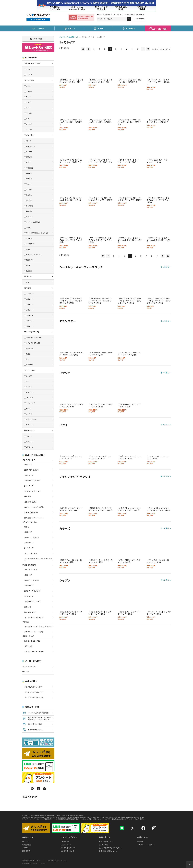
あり (27, 282)
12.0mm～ (29, 299)
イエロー (28, 129)
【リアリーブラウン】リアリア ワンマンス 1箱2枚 (101, 405)
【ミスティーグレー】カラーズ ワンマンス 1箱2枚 (100, 561)
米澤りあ (28, 271)
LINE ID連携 (26, 851)
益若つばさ (29, 206)
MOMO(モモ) (29, 244)
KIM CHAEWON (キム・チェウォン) (37, 233)
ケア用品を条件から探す (33, 687)
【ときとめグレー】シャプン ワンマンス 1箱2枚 (129, 613)
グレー (27, 97)
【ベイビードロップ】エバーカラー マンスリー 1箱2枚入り (100, 161)
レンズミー (29, 414)
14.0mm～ (29, 321)
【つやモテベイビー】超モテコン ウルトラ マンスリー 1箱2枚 (159, 240)
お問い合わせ (140, 14)
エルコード (29, 392)
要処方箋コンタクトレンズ (34, 518)
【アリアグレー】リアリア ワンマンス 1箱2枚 (129, 405)
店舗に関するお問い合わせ (108, 851)
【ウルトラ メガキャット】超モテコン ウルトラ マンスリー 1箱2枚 (158, 200)
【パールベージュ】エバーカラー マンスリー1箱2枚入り (130, 81)
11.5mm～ (29, 294)
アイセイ (28, 387)
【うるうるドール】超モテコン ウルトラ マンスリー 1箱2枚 (100, 199)
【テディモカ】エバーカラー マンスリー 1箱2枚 (158, 161)
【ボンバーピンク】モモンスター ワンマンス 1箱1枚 (129, 354)
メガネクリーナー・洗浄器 (34, 632)
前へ (88, 49)
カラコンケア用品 (31, 553)
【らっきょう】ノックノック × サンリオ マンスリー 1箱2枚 (159, 509)
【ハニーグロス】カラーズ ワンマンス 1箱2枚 (129, 561)
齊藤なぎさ (29, 260)
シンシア (28, 376)
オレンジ (28, 124)
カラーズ (65, 529)
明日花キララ (30, 146)
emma (27, 162)
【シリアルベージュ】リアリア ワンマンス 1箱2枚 (71, 405)
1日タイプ (28, 465)
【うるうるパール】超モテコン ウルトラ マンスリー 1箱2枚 (129, 199)
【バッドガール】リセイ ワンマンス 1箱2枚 (158, 457)
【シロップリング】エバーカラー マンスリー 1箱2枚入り (71, 161)
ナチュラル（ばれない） (33, 337)
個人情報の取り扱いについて (57, 860)
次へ (143, 49)
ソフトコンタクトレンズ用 (34, 692)
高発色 (27, 354)
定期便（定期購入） (31, 512)
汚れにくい (29, 442)
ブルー (27, 108)
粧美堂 (27, 408)
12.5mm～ (29, 304)
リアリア (65, 373)
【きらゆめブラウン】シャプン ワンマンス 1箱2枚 (71, 613)
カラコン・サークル (88, 37)
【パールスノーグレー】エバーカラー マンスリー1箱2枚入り (158, 82)
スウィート (29, 425)
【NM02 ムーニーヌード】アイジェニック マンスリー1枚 (71, 81)
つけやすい (29, 447)
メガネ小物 (28, 646)
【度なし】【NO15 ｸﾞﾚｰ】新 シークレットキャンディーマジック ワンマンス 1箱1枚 (159, 301)
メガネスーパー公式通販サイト (69, 37)
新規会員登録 (27, 845)
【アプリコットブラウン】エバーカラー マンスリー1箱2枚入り (129, 122)
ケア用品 (26, 622)
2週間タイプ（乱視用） (33, 481)
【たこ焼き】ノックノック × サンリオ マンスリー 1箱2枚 (129, 509)
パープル (28, 113)
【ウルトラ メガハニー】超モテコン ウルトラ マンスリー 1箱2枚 (71, 240)
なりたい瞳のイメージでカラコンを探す (38, 560)
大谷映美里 (29, 168)
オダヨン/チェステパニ (33, 255)
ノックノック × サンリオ (75, 477)
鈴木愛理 (28, 189)
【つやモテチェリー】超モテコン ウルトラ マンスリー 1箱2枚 (129, 240)
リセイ (63, 425)
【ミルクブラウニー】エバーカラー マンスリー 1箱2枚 (129, 161)
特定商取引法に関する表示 (31, 860)
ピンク (27, 118)
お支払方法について (67, 851)
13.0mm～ (29, 310)
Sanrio (27, 265)
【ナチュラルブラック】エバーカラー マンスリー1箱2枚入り (100, 122)
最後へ (148, 49)
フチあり (28, 75)
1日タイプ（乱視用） (32, 470)
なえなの (28, 195)
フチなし (28, 69)
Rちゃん (28, 141)
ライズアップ (30, 403)
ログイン (25, 842)
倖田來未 (28, 173)
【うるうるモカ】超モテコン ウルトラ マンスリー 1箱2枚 (71, 199)
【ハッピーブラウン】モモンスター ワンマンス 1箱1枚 (71, 354)
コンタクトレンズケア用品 (34, 507)
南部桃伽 (28, 200)
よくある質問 (103, 845)
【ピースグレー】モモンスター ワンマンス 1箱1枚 (101, 354)
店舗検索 (108, 14)
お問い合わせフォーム (106, 842)
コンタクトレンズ (29, 460)
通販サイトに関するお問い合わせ (110, 848)
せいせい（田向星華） (32, 222)
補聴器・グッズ (28, 636)
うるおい (28, 436)
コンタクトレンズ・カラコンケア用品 (38, 627)
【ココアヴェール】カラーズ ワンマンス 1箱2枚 (71, 561)
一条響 (27, 227)
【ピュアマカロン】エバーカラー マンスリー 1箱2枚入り (158, 121)
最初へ (83, 49)
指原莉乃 (28, 179)
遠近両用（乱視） (31, 502)
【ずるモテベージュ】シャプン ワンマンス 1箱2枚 (159, 613)
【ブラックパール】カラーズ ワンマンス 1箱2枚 (158, 561)
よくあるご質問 (128, 14)
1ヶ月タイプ (101, 37)
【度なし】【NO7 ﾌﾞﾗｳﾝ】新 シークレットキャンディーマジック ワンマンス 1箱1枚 (130, 301)
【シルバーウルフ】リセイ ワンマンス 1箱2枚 (71, 457)
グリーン (28, 102)
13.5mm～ (29, 315)
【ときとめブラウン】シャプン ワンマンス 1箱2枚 (100, 613)
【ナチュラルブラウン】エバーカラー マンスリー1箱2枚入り (71, 122)
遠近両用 (27, 496)
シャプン (65, 580)
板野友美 (28, 157)
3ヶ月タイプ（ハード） (33, 491)
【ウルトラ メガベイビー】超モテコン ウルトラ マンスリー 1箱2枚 (100, 240)
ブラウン (28, 86)
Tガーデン (28, 398)
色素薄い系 (29, 348)
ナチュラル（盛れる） (32, 343)
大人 (27, 359)
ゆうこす (28, 217)
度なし (27, 527)
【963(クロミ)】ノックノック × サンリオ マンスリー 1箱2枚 (100, 509)
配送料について (66, 845)
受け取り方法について (68, 848)
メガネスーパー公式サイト (146, 845)
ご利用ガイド (117, 14)
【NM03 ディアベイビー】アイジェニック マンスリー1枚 (100, 81)
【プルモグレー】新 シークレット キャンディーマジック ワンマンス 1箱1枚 (100, 301)
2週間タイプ (29, 475)
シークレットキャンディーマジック (81, 267)
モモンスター (68, 321)
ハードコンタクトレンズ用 (34, 698)
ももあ (27, 249)
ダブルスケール (30, 419)
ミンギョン (29, 238)
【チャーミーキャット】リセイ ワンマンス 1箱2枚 (100, 457)
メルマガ (99, 14)
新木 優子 (28, 151)
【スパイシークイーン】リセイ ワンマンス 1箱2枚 (130, 457)
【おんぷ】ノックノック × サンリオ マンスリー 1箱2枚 (71, 509)
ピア (27, 381)
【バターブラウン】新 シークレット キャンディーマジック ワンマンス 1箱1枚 (71, 301)
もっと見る (165, 267)
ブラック (28, 91)
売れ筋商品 (29, 365)
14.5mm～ (29, 326)
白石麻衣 (28, 184)
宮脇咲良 (28, 211)
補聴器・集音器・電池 (32, 641)
